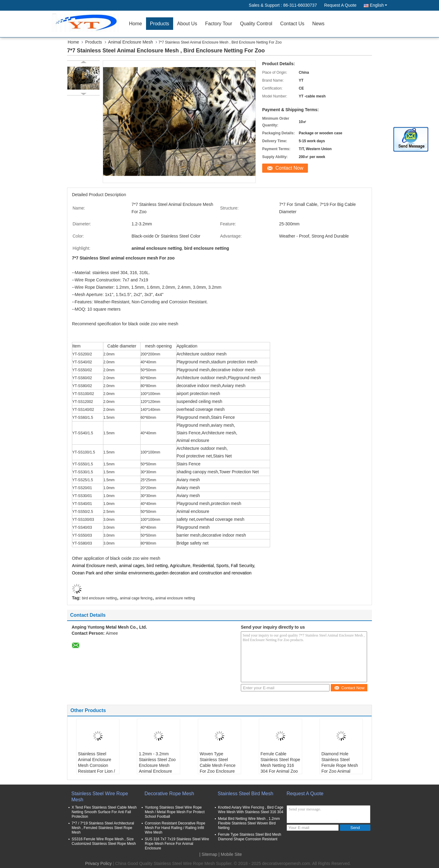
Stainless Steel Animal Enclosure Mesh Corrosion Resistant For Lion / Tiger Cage (96, 765)
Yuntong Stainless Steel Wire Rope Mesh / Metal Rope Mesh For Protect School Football (175, 812)
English (378, 5)
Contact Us (292, 24)
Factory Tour (219, 24)
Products (160, 24)
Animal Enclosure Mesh (131, 42)
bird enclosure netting (99, 598)
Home (136, 24)
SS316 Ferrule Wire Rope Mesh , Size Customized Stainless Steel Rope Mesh (104, 841)
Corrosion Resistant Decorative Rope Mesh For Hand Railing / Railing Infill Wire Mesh (175, 828)
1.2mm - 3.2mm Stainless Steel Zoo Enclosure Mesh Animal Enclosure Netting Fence (157, 765)
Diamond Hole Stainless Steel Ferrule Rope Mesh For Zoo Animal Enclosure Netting (340, 765)
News (318, 24)
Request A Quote (340, 5)
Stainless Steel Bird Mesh (245, 794)
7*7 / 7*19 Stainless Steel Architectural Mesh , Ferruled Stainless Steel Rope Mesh (103, 828)
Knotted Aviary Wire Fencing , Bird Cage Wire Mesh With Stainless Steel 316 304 (251, 810)
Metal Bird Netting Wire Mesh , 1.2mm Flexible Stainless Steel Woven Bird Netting (249, 823)
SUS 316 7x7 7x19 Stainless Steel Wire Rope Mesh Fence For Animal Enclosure (177, 844)
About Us (187, 24)
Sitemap (209, 854)
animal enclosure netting (175, 598)
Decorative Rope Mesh (169, 794)
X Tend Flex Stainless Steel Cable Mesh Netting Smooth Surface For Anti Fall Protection (104, 812)
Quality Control (256, 24)
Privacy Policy (98, 863)
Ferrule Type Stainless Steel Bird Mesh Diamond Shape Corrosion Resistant (250, 837)
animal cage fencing (136, 598)
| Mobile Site (230, 854)
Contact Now (289, 168)
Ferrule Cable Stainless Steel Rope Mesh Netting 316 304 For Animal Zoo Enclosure (280, 765)
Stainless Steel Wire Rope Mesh (100, 797)
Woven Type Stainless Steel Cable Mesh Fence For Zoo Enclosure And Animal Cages (218, 765)
